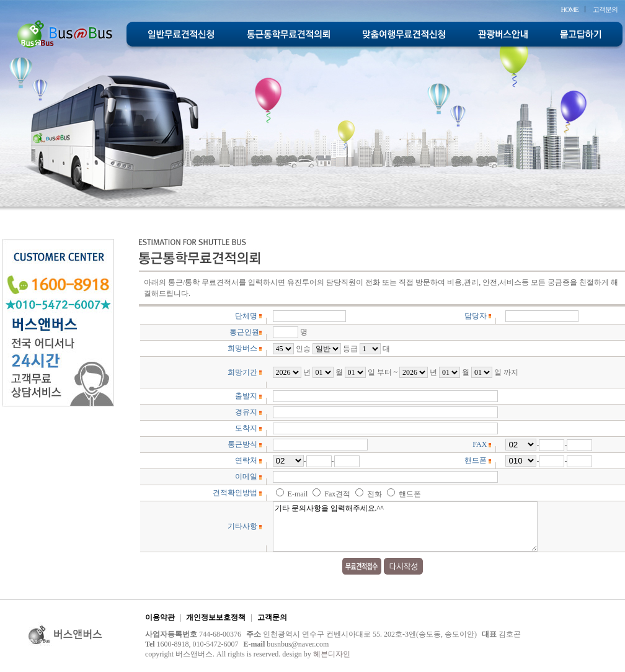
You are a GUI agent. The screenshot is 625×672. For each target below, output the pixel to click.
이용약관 (160, 617)
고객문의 (605, 9)
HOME (569, 9)
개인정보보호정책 (216, 617)
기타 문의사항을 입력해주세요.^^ (405, 526)
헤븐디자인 (332, 654)
